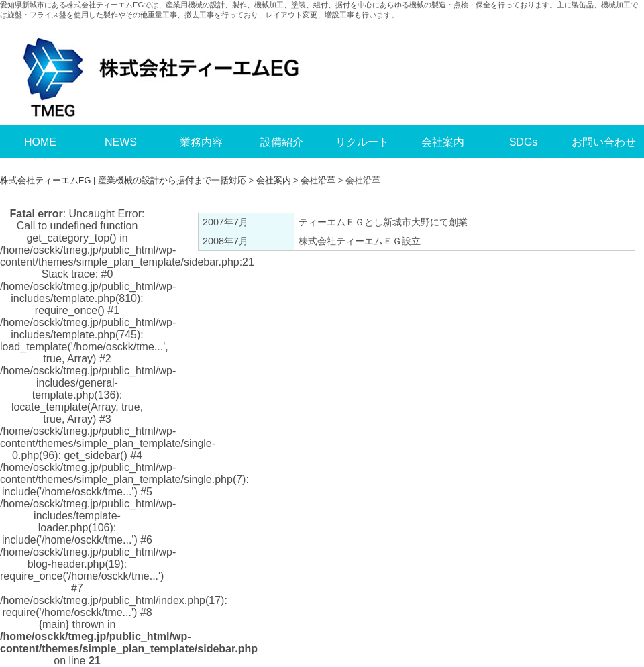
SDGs (524, 142)
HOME (40, 142)
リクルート (362, 142)
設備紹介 (282, 142)
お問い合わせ (604, 142)
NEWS (121, 142)
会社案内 (443, 142)
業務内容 (201, 142)
